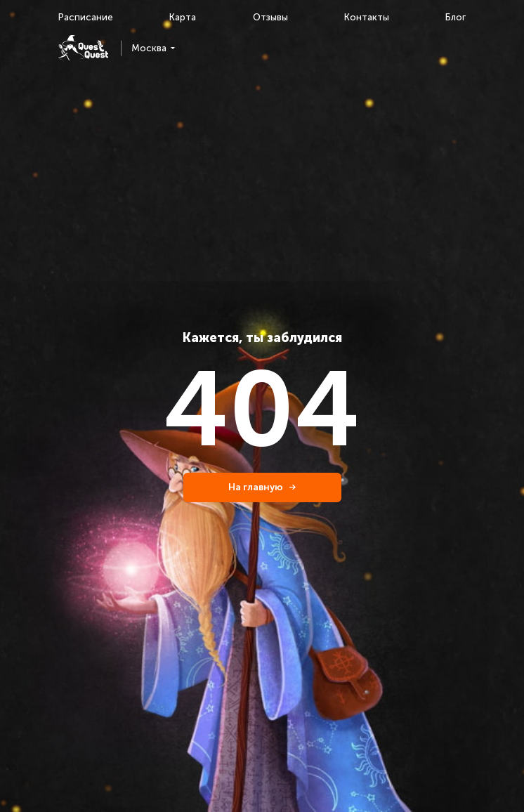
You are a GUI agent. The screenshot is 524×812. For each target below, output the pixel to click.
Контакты (367, 17)
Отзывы (270, 17)
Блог (456, 17)
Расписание (86, 17)
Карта (183, 17)
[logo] (83, 48)
